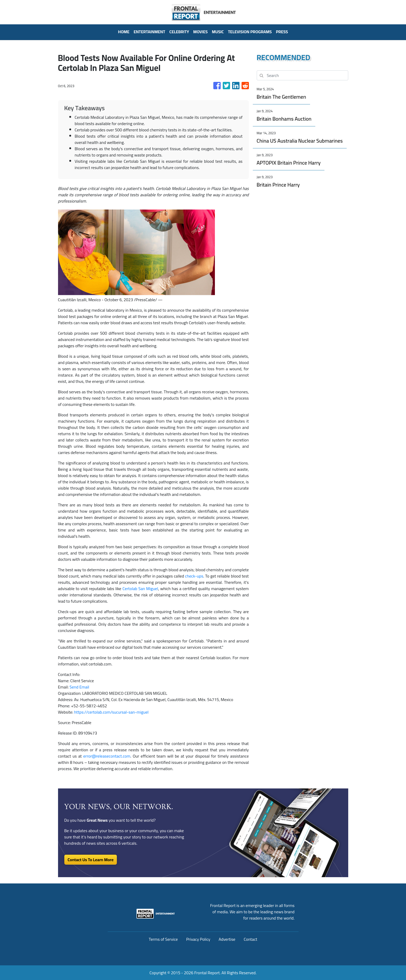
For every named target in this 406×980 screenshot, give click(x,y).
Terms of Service (163, 939)
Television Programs (250, 32)
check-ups (194, 576)
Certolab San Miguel (140, 589)
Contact (250, 939)
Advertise (227, 939)
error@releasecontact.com (107, 756)
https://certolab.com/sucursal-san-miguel (111, 712)
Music (218, 32)
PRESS (282, 32)
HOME (124, 32)
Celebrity (179, 32)
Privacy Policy (198, 939)
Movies (200, 32)
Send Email (79, 687)
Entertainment (149, 32)
